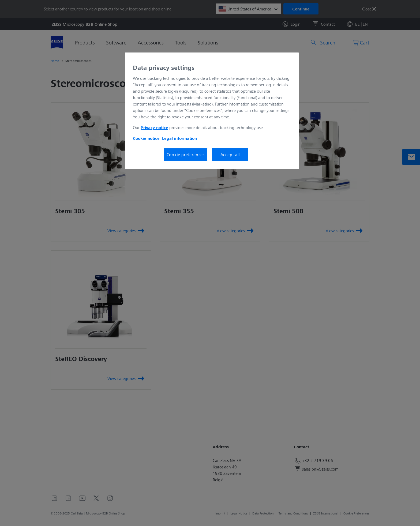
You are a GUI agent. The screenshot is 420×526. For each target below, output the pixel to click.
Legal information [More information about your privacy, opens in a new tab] (179, 138)
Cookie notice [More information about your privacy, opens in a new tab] (146, 138)
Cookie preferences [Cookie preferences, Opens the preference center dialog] (186, 154)
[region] (212, 111)
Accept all (230, 154)
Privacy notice (154, 127)
